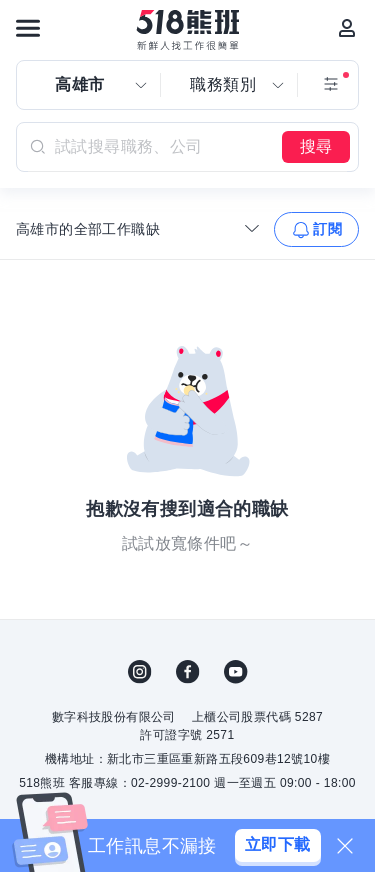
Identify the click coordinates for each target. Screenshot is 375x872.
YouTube (236, 672)
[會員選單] (347, 28)
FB (188, 672)
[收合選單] (252, 228)
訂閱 (327, 229)
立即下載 (278, 844)
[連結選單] (28, 28)
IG (140, 672)
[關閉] (345, 846)
